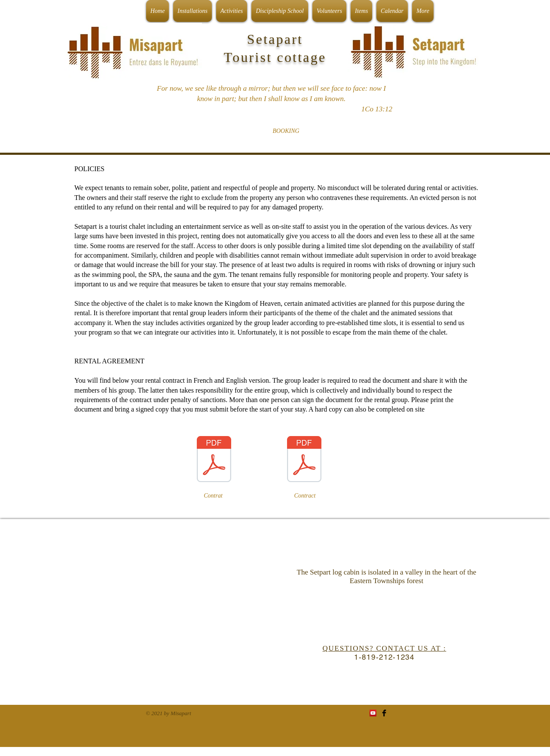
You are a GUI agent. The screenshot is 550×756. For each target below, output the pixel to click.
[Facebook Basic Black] (384, 713)
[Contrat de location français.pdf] (214, 460)
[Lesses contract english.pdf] (304, 460)
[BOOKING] (286, 131)
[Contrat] (213, 496)
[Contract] (305, 496)
